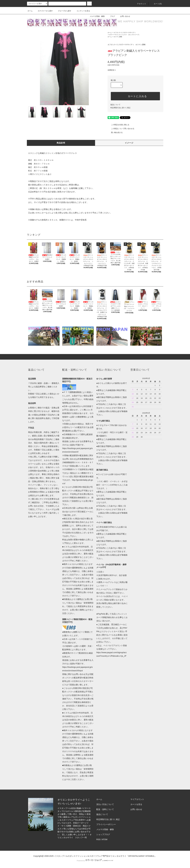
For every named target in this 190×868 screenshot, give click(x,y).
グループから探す (63, 11)
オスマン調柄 (118, 37)
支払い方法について (105, 804)
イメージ (129, 143)
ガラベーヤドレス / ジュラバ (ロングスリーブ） (125, 35)
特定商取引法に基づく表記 (120, 108)
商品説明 (61, 143)
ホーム (30, 11)
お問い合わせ (123, 16)
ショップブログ (103, 834)
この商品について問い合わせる (121, 129)
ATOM (105, 839)
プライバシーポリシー (106, 824)
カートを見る (136, 804)
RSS (98, 839)
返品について (115, 105)
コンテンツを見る (82, 11)
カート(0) (156, 4)
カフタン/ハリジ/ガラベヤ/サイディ (125, 33)
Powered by (95, 861)
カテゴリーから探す (44, 11)
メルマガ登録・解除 (95, 16)
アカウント (140, 4)
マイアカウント (137, 799)
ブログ (111, 16)
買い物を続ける (115, 132)
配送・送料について (105, 809)
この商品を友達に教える (118, 125)
